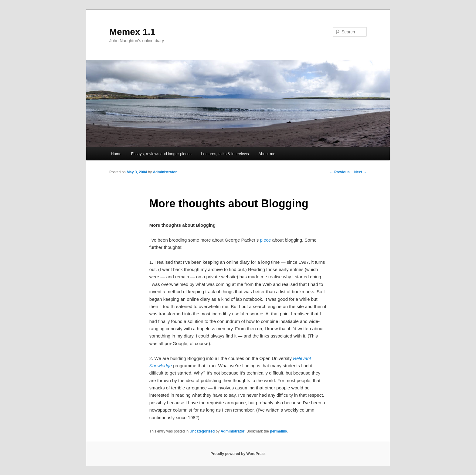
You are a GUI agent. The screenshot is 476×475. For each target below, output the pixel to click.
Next (360, 172)
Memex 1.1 (132, 32)
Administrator (165, 172)
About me (267, 154)
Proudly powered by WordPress (238, 454)
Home (116, 154)
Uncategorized (202, 431)
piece (266, 240)
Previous (340, 172)
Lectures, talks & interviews (225, 154)
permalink (279, 431)
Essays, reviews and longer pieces (161, 154)
